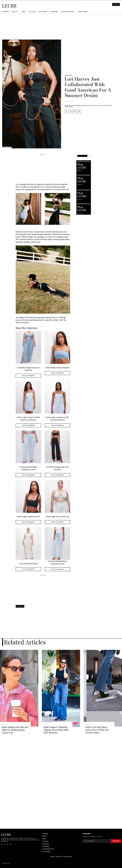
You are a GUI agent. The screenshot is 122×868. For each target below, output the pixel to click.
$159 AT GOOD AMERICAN (57, 475)
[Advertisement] (61, 27)
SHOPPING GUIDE (82, 156)
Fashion (68, 75)
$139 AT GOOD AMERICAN (28, 425)
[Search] (116, 4)
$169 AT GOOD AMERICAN (28, 376)
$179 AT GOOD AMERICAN (28, 569)
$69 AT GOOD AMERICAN (28, 522)
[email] (97, 841)
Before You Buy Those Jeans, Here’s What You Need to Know (97, 730)
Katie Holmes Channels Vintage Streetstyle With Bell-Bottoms (56, 730)
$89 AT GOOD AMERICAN (57, 373)
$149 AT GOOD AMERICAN (28, 475)
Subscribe (116, 841)
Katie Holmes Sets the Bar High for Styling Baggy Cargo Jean (15, 730)
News (46, 724)
